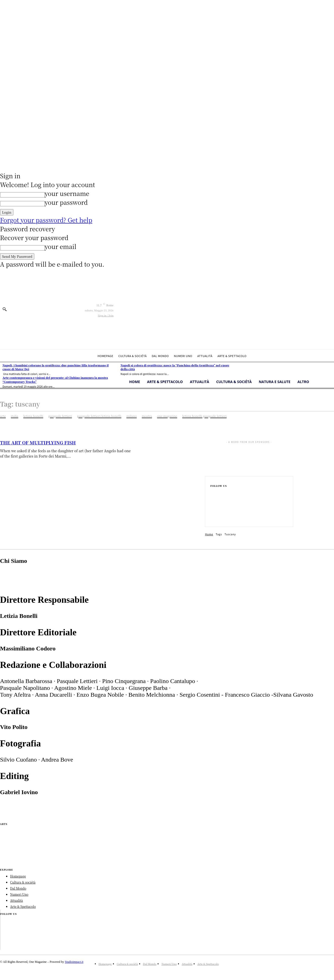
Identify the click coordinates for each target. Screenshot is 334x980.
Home (209, 534)
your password (66, 202)
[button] (5, 309)
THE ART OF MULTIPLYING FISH (38, 442)
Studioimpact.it (74, 962)
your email (60, 246)
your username (67, 193)
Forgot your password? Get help (46, 220)
